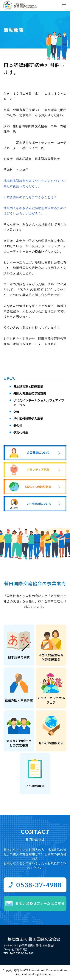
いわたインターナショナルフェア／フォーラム (39, 403)
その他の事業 (35, 786)
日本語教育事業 (19, 657)
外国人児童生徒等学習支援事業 (51, 657)
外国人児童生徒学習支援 (30, 393)
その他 (18, 426)
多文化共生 (21, 432)
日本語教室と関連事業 (28, 387)
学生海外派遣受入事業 (28, 419)
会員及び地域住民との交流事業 (19, 743)
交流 (16, 412)
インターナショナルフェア (51, 700)
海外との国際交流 (51, 743)
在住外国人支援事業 (19, 700)
